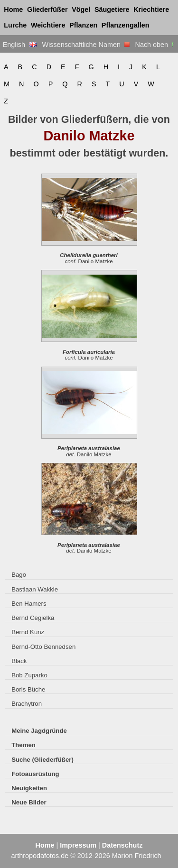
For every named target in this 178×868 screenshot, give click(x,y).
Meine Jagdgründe (39, 731)
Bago (19, 575)
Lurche (15, 25)
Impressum (78, 845)
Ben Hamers (29, 604)
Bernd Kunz (28, 632)
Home (13, 9)
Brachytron (27, 704)
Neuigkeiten (29, 788)
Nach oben (155, 45)
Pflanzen (83, 25)
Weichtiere (48, 25)
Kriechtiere (151, 9)
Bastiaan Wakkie (35, 589)
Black (19, 661)
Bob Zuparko (29, 675)
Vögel (81, 9)
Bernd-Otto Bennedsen (43, 647)
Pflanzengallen (126, 25)
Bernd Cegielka (33, 618)
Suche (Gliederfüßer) (42, 760)
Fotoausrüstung (35, 774)
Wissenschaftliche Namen (86, 45)
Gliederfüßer (47, 9)
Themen (23, 745)
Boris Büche (28, 689)
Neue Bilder (29, 802)
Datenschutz (122, 845)
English (20, 45)
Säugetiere (112, 9)
